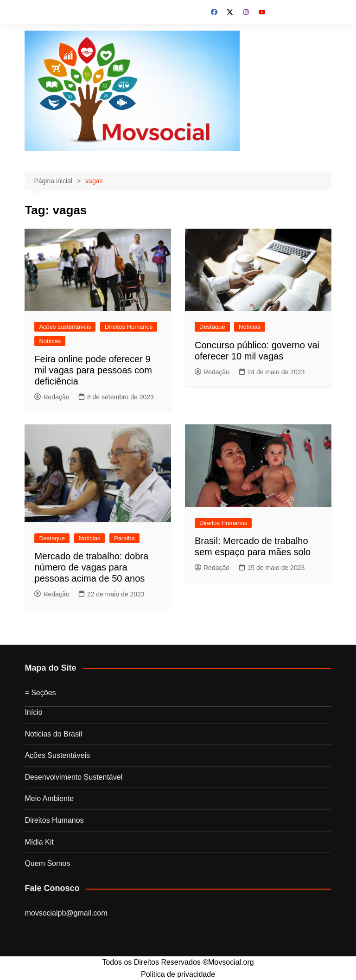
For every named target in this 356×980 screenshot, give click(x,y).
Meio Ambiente (49, 798)
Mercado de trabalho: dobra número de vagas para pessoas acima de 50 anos (91, 567)
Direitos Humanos (129, 327)
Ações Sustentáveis (57, 755)
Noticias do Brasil (53, 734)
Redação (52, 397)
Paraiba (124, 538)
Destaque (212, 327)
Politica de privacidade (178, 974)
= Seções (40, 693)
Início (33, 712)
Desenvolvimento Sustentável (73, 777)
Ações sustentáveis (65, 327)
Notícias (50, 341)
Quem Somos (47, 863)
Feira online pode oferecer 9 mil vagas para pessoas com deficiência (93, 370)
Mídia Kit (39, 842)
